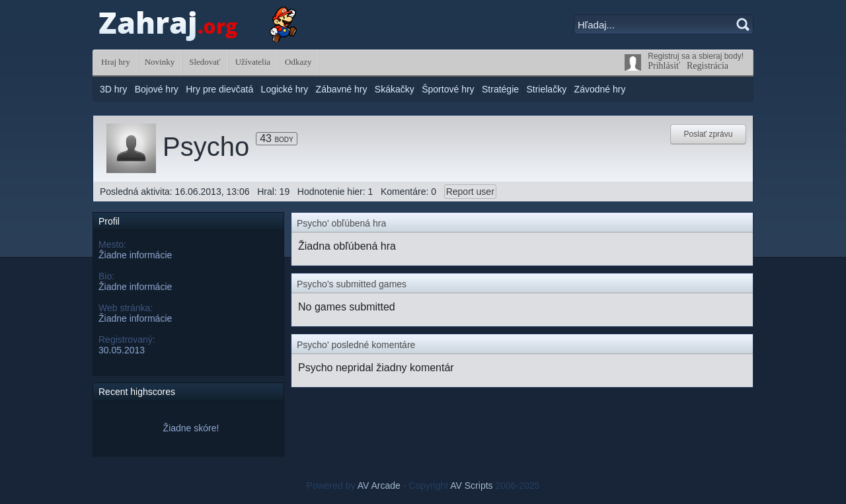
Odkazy (298, 62)
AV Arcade (379, 486)
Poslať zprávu (709, 134)
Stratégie (500, 89)
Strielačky (546, 89)
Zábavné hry (342, 89)
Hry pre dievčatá (219, 89)
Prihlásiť (664, 66)
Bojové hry (157, 89)
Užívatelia (253, 62)
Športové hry (448, 89)
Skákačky (395, 89)
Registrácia (708, 66)
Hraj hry (116, 62)
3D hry (113, 89)
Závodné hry (600, 89)
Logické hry (285, 89)
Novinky (160, 62)
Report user (470, 192)
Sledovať (205, 62)
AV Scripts (471, 486)
